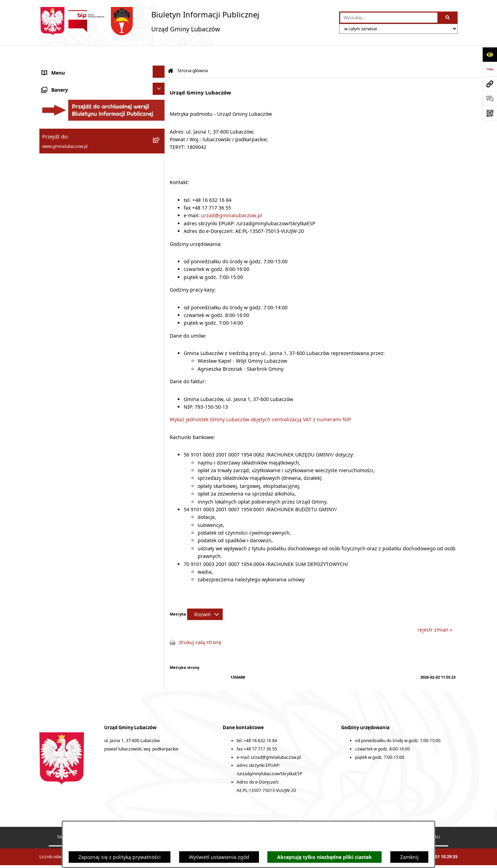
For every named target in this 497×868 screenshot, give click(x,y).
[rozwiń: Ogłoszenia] (160, 256)
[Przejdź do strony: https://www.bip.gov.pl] (490, 69)
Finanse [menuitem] (51, 169)
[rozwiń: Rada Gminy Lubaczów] (160, 94)
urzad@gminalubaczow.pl (232, 198)
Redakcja (124, 819)
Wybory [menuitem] (51, 286)
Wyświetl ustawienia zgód (219, 857)
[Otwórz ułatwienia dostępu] (490, 54)
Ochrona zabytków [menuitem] (63, 213)
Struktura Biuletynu (76, 819)
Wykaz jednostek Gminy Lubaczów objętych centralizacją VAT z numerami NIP (260, 402)
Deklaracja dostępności (297, 819)
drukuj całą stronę (200, 624)
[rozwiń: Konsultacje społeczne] (160, 270)
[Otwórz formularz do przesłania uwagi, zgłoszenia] (490, 98)
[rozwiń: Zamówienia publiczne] (160, 227)
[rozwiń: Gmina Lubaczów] (160, 74)
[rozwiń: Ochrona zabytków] (160, 212)
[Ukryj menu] (159, 54)
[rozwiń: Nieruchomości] (160, 241)
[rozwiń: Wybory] (160, 285)
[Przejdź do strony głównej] (149, 21)
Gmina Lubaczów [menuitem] (62, 75)
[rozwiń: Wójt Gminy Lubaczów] (160, 114)
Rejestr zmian (241, 819)
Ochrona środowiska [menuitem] (66, 198)
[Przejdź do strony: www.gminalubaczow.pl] (490, 84)
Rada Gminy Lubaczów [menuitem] (68, 95)
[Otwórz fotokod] (490, 113)
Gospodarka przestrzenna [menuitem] (72, 184)
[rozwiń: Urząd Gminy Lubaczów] (160, 133)
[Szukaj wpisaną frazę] (448, 18)
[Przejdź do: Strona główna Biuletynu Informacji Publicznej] (171, 53)
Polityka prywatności (420, 819)
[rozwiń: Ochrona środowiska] (160, 197)
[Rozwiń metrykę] (205, 597)
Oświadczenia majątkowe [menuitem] (71, 154)
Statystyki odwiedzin (360, 819)
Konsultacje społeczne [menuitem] (68, 271)
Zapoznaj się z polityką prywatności (120, 857)
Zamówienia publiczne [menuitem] (68, 228)
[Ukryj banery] (159, 302)
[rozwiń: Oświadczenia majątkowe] (160, 153)
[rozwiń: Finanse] (160, 168)
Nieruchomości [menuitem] (59, 242)
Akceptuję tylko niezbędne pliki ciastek (324, 857)
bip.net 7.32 (446, 857)
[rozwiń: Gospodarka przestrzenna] (160, 183)
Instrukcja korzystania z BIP (180, 819)
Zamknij (409, 857)
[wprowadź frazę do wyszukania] (389, 18)
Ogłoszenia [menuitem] (55, 257)
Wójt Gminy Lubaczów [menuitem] (67, 115)
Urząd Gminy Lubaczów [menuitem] (69, 134)
